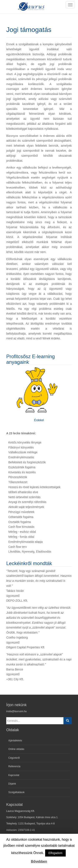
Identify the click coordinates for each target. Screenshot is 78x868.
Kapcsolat (14, 775)
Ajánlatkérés (15, 741)
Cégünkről (14, 758)
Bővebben (39, 861)
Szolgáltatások (16, 792)
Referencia (14, 766)
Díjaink (12, 784)
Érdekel (39, 420)
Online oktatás (16, 749)
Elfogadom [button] (55, 853)
